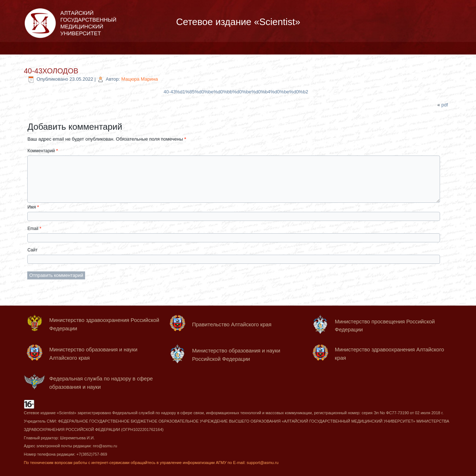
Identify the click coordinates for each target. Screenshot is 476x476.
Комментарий (43, 151)
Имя (33, 207)
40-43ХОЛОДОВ (51, 71)
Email (34, 229)
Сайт (32, 250)
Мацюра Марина (140, 79)
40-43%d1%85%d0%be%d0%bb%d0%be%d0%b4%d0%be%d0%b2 (236, 92)
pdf (445, 105)
